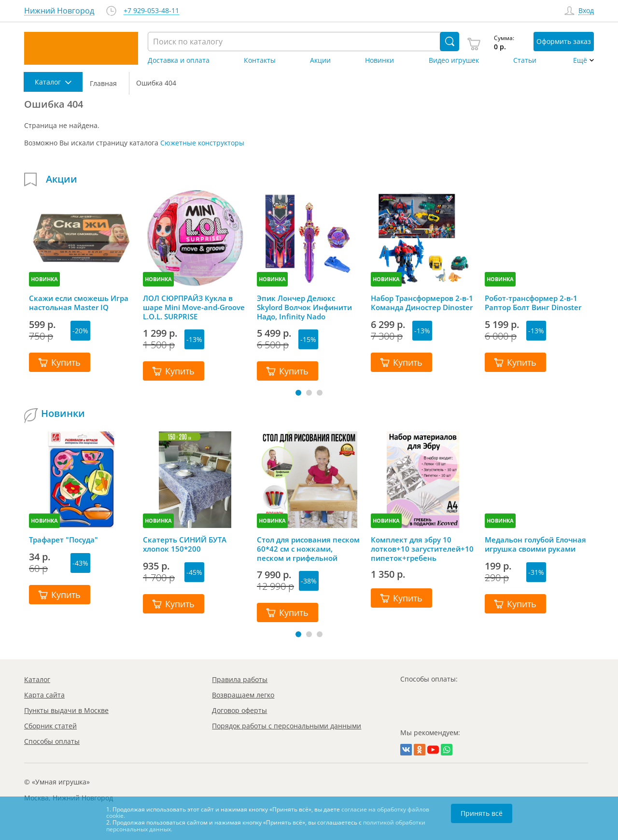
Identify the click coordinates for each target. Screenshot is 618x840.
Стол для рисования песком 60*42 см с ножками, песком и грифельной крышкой (308, 549)
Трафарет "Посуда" (63, 540)
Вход (586, 11)
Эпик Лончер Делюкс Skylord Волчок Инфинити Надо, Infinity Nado (304, 307)
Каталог (37, 679)
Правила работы (240, 679)
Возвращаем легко (243, 695)
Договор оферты (239, 710)
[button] (298, 393)
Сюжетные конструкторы (202, 143)
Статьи (525, 60)
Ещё (580, 60)
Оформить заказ (564, 41)
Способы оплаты (52, 741)
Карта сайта (44, 695)
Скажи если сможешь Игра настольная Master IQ (79, 303)
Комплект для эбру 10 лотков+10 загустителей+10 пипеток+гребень (422, 549)
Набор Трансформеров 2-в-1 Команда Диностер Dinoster (422, 303)
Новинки (379, 60)
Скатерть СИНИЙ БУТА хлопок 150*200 (185, 544)
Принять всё (482, 813)
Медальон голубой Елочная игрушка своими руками (535, 544)
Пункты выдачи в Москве (66, 710)
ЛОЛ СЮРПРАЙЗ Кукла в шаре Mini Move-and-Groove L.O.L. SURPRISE (194, 307)
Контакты (260, 60)
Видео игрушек (454, 60)
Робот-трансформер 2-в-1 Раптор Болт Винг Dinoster (533, 303)
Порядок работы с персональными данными (287, 726)
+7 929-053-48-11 (151, 11)
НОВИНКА (44, 279)
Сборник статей (50, 726)
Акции (320, 60)
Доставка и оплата (179, 60)
